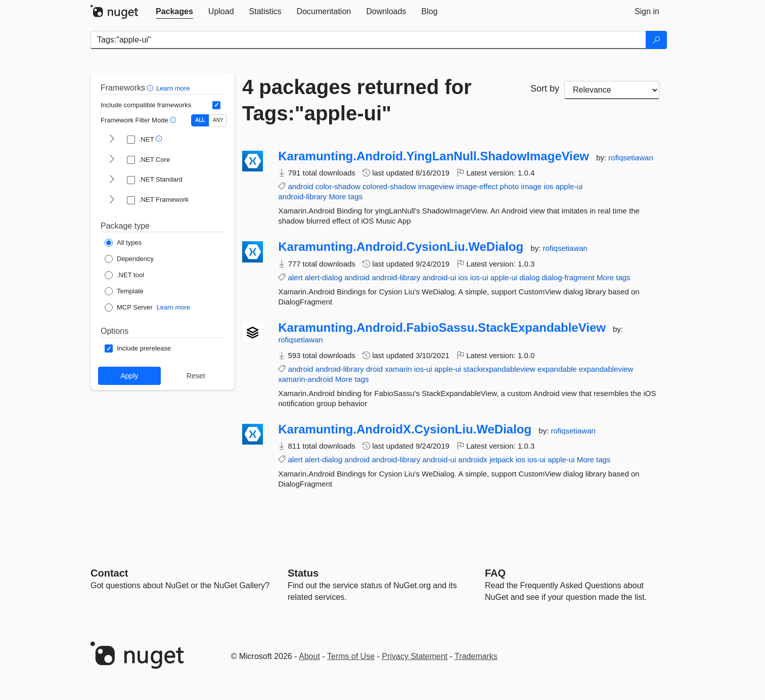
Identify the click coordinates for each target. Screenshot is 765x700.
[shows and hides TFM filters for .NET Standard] (112, 180)
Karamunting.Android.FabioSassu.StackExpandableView (442, 328)
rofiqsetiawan (631, 158)
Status (303, 573)
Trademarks (476, 656)
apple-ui (569, 186)
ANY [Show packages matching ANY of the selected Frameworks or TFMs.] (218, 120)
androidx (473, 460)
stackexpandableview (499, 369)
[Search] (656, 40)
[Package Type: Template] (124, 291)
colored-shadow (389, 186)
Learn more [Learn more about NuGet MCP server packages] (173, 307)
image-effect (477, 186)
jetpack (502, 460)
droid (374, 369)
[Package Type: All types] (123, 243)
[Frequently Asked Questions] (495, 573)
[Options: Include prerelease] (138, 348)
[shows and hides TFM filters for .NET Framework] (112, 200)
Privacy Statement (415, 656)
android (300, 186)
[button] (151, 88)
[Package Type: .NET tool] (124, 275)
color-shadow (338, 186)
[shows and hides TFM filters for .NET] (112, 140)
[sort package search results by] (612, 90)
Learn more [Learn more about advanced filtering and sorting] (173, 88)
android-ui (439, 277)
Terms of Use (351, 656)
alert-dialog (324, 277)
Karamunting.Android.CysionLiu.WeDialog (401, 247)
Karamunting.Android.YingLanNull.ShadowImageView (434, 156)
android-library (302, 196)
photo (510, 186)
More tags (346, 196)
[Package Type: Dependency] (129, 259)
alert (295, 277)
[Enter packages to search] (368, 40)
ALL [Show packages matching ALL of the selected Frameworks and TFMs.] (200, 120)
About (309, 656)
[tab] (174, 12)
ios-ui (479, 277)
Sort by (545, 89)
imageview (436, 186)
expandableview (606, 369)
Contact (109, 573)
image (531, 186)
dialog (529, 277)
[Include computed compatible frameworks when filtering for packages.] (216, 105)
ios (548, 186)
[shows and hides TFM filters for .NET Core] (112, 160)
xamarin (398, 369)
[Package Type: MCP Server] (129, 308)
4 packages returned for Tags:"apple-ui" (357, 100)
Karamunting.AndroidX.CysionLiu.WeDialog (405, 429)
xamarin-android (305, 379)
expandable (557, 369)
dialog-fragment (568, 277)
